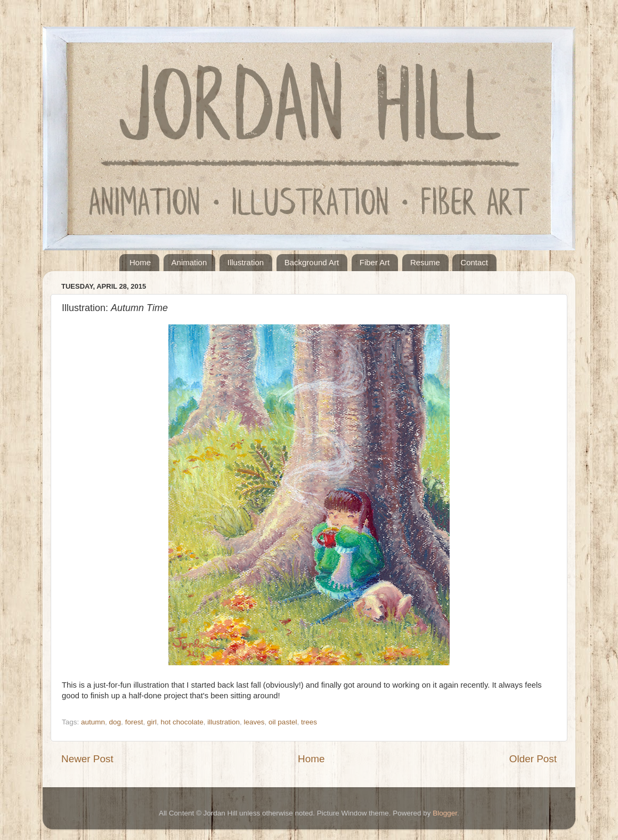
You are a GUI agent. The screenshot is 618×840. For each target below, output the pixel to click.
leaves (254, 722)
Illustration (246, 262)
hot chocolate (182, 722)
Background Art (312, 262)
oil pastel (283, 722)
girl (152, 722)
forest (134, 722)
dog (115, 722)
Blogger (445, 813)
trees (309, 722)
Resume (425, 262)
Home (140, 262)
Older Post (533, 759)
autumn (93, 722)
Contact (474, 262)
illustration (223, 722)
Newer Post (87, 759)
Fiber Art (375, 262)
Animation (189, 262)
